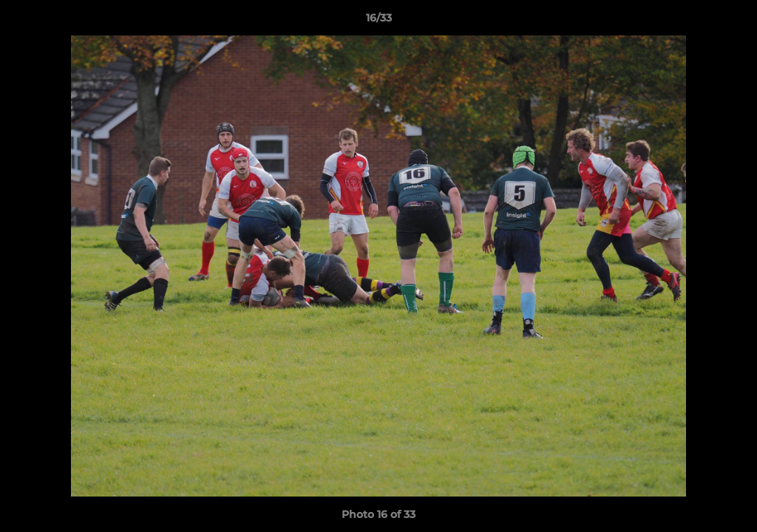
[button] (730, 21)
